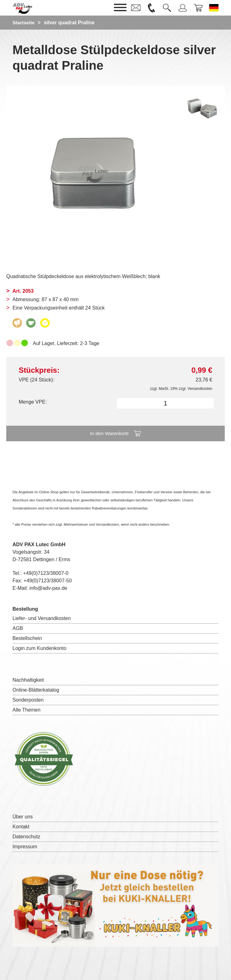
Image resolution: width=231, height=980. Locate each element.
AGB (18, 628)
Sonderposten (28, 700)
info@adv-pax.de (48, 588)
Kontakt (21, 827)
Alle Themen (27, 710)
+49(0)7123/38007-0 (46, 573)
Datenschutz (26, 837)
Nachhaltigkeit (28, 680)
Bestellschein (27, 638)
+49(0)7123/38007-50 (48, 581)
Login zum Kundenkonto (39, 648)
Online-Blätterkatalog (36, 690)
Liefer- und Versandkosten (42, 618)
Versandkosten (200, 389)
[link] (136, 8)
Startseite (24, 23)
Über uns (23, 817)
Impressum (25, 847)
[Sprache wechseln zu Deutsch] (214, 8)
